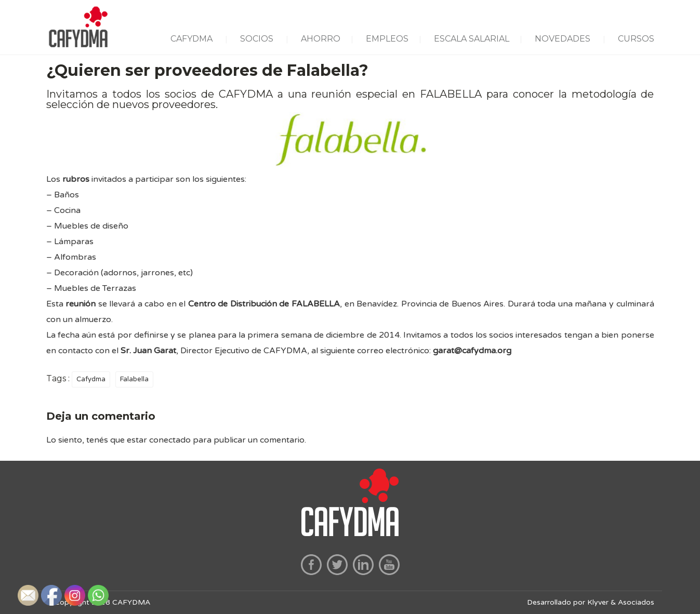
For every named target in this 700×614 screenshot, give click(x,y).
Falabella (134, 379)
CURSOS (636, 39)
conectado (170, 440)
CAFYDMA (191, 39)
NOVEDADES (563, 39)
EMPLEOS (387, 39)
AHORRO (321, 39)
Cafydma (91, 379)
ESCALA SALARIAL (472, 39)
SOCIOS (257, 39)
